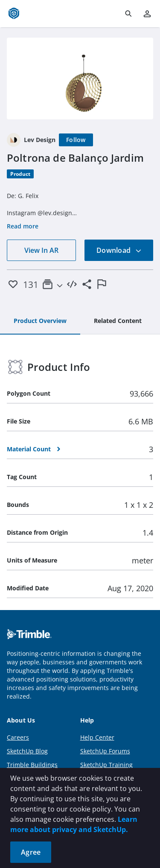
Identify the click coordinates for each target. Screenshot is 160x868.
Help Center (97, 737)
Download (119, 250)
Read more (23, 226)
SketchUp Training (106, 765)
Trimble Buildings (32, 765)
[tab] (40, 321)
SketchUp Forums (105, 751)
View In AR (41, 250)
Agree (31, 852)
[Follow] (76, 140)
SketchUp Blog (27, 751)
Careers (18, 737)
